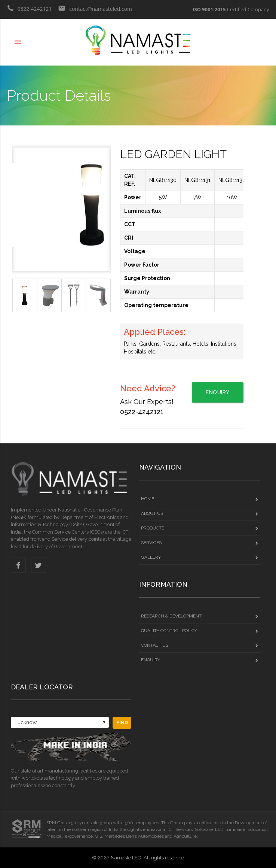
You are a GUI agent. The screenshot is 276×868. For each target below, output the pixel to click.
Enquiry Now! (218, 396)
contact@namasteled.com (96, 11)
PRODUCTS (200, 528)
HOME (200, 499)
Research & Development (200, 616)
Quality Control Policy (200, 631)
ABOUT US (200, 513)
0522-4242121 (30, 11)
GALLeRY (200, 557)
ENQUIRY (200, 660)
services (200, 543)
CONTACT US (200, 645)
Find (122, 723)
